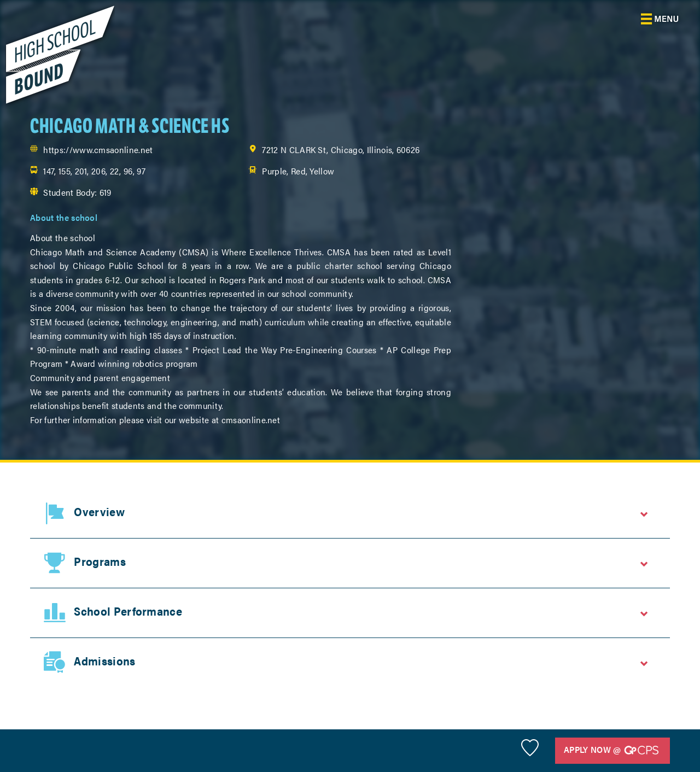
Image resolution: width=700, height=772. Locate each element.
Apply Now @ (611, 750)
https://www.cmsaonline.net (98, 150)
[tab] (350, 513)
